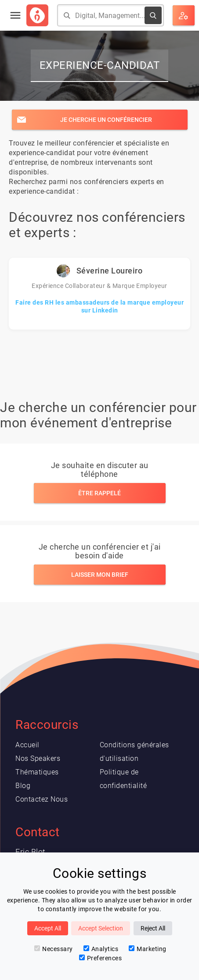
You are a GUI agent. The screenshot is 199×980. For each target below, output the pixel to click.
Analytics (101, 949)
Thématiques (37, 772)
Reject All (153, 928)
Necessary (54, 949)
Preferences (101, 958)
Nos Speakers (38, 758)
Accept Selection (101, 928)
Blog (23, 786)
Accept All (48, 928)
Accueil (27, 745)
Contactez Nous (42, 799)
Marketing (148, 949)
